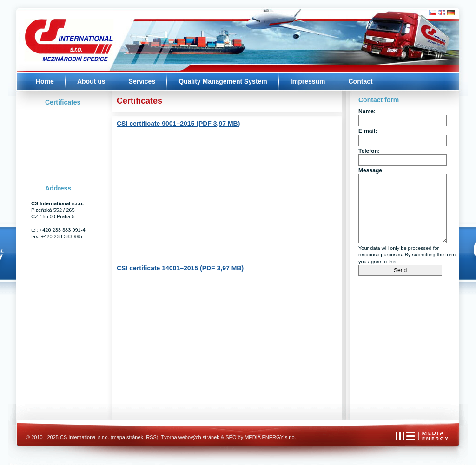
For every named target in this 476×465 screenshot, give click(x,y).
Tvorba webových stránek (190, 437)
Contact (361, 81)
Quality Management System (223, 81)
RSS (151, 437)
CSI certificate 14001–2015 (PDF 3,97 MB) (180, 268)
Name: (367, 111)
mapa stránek (128, 437)
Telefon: (369, 151)
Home (45, 81)
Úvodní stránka (60, 33)
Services (142, 81)
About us (91, 81)
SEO (231, 437)
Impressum (308, 81)
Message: (371, 170)
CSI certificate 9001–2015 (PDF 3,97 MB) (178, 124)
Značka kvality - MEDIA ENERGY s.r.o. (440, 445)
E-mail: (368, 131)
